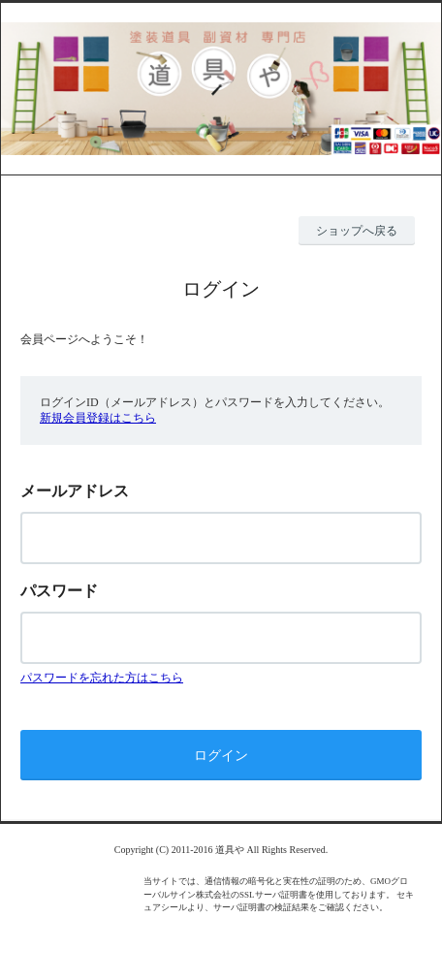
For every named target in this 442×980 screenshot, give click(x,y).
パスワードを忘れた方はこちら (102, 678)
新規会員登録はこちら (98, 418)
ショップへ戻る (357, 231)
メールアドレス (75, 491)
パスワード (59, 591)
